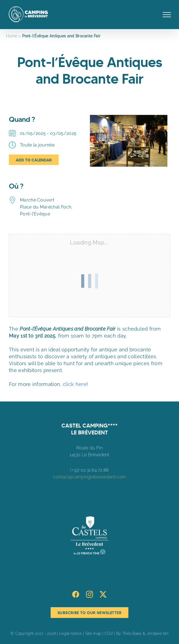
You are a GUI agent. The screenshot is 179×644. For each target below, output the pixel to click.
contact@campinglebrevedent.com (89, 477)
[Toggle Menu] (167, 15)
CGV (109, 633)
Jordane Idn (158, 633)
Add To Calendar (34, 160)
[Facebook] (76, 594)
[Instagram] (89, 594)
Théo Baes (132, 633)
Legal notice (71, 633)
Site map (93, 633)
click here (75, 384)
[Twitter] (103, 594)
